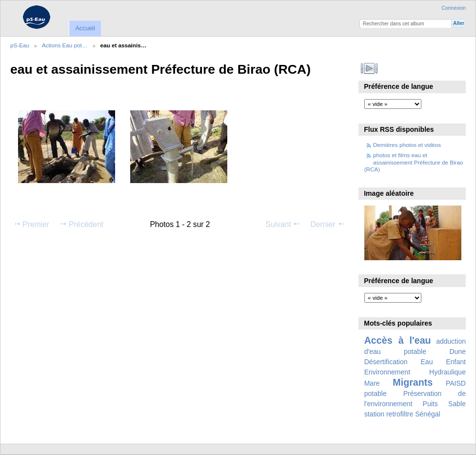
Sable (457, 404)
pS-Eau (20, 45)
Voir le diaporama (369, 68)
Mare (372, 383)
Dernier (328, 224)
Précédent (81, 224)
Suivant (283, 224)
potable (376, 393)
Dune (457, 352)
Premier (31, 224)
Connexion (454, 8)
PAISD (456, 383)
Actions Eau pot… (65, 45)
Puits (430, 404)
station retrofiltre (389, 414)
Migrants (413, 382)
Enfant (456, 362)
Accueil (85, 28)
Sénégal (428, 414)
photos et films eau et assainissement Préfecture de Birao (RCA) (414, 162)
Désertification (386, 362)
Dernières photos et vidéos (407, 145)
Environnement (387, 372)
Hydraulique (447, 372)
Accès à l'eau (398, 340)
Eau (427, 362)
